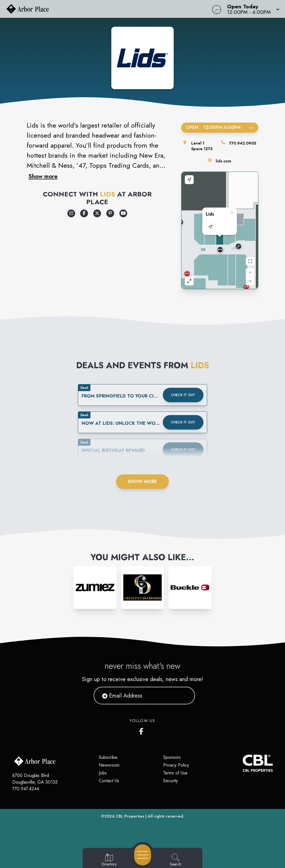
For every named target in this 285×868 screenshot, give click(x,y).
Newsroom (109, 765)
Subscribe (108, 757)
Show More (142, 481)
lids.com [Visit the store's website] (223, 161)
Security (170, 781)
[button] (252, 9)
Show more (43, 176)
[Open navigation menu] (143, 855)
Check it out (183, 395)
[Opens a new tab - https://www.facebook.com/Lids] (84, 213)
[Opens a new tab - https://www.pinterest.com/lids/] (110, 213)
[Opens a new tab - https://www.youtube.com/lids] (123, 213)
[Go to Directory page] (109, 860)
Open (220, 127)
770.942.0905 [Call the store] (243, 143)
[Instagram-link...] (95, 588)
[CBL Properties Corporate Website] (243, 763)
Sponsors (172, 757)
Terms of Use (175, 773)
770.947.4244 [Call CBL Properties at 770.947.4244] (26, 789)
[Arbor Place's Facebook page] (142, 730)
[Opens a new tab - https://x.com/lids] (97, 213)
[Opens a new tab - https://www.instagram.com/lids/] (71, 213)
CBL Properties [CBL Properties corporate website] (130, 816)
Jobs (103, 773)
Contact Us (109, 781)
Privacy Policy (176, 765)
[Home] (108, 9)
